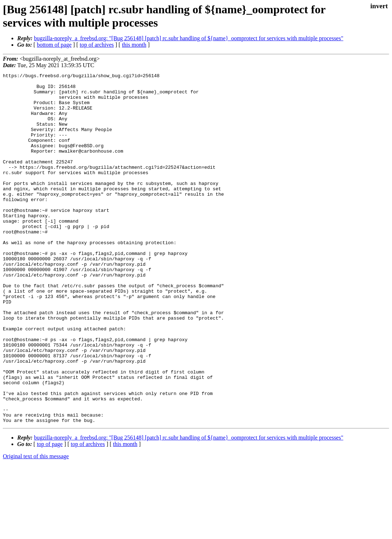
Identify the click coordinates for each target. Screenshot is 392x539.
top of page (50, 514)
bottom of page (54, 45)
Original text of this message (36, 526)
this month (134, 45)
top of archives (97, 45)
